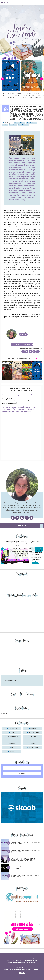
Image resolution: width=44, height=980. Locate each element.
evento (34, 736)
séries (33, 744)
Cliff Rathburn (31, 123)
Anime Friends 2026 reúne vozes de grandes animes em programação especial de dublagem (22, 552)
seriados (12, 744)
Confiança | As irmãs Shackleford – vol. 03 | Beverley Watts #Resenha (34, 96)
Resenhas (13, 125)
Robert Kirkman (23, 125)
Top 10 (12, 732)
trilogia (12, 752)
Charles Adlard (19, 123)
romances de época (34, 740)
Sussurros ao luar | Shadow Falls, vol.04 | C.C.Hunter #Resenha (13, 96)
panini (5, 125)
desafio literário (12, 736)
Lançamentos (12, 729)
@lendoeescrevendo (11, 680)
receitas (12, 740)
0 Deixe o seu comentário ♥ (23, 344)
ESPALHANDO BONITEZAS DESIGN (29, 971)
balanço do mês (33, 732)
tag (12, 748)
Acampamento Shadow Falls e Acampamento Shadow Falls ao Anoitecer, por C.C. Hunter (24, 859)
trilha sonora (34, 748)
